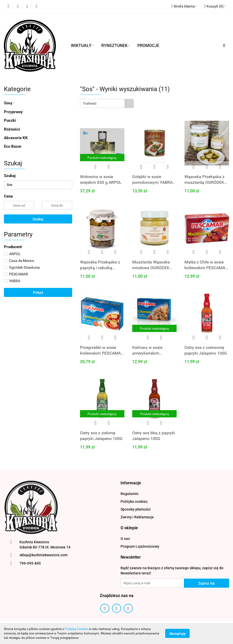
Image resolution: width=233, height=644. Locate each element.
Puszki (10, 120)
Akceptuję (177, 634)
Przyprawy (13, 112)
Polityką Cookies (76, 629)
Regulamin (129, 494)
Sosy (9, 103)
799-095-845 (30, 563)
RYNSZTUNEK (115, 46)
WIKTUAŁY (82, 46)
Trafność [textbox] (90, 103)
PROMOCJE (148, 46)
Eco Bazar (13, 146)
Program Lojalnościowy (140, 546)
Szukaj (38, 219)
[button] (215, 6)
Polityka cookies (134, 501)
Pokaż (38, 293)
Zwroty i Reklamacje (137, 517)
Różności (12, 129)
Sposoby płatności (136, 509)
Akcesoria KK (16, 138)
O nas (125, 539)
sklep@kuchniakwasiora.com (44, 555)
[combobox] (107, 103)
